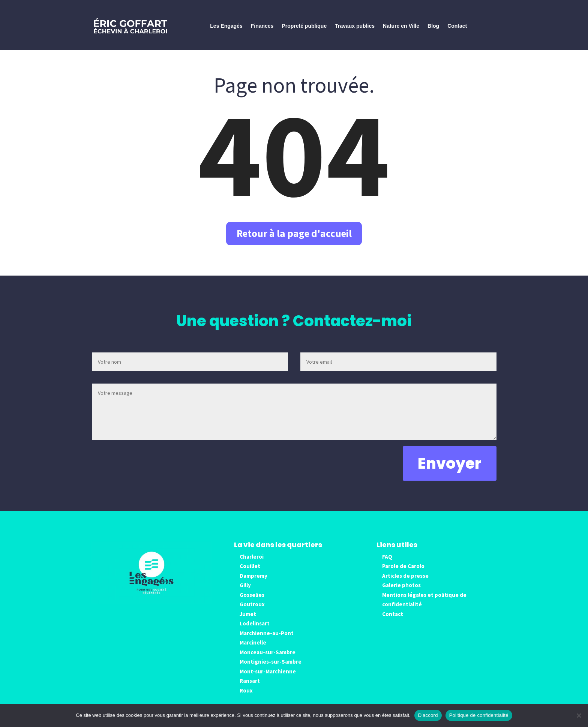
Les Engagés (226, 26)
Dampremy (253, 582)
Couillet (250, 573)
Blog (433, 26)
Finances (262, 26)
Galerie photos (401, 592)
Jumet (248, 621)
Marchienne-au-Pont (267, 640)
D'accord (428, 715)
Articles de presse (405, 582)
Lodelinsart (255, 630)
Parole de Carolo (403, 573)
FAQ (387, 563)
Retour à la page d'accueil (294, 237)
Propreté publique (304, 26)
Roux (246, 697)
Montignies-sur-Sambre (271, 669)
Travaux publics (355, 26)
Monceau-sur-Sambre (268, 659)
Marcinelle (253, 650)
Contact (457, 26)
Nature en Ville (401, 26)
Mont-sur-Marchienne (268, 678)
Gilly (245, 592)
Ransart (250, 688)
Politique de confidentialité (479, 715)
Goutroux (252, 611)
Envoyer (450, 470)
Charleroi (252, 563)
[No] (579, 715)
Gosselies (252, 602)
